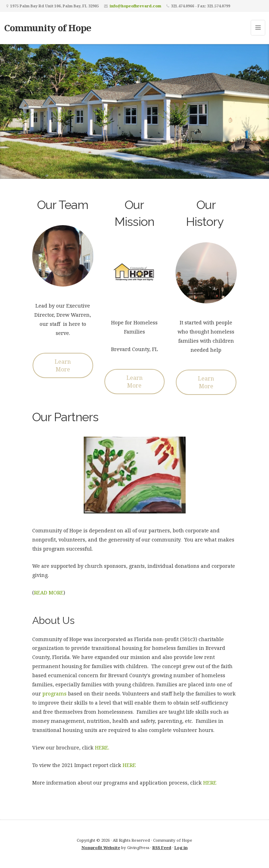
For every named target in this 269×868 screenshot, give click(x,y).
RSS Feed (162, 847)
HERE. (102, 748)
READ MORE (49, 593)
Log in (181, 847)
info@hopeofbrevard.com (135, 6)
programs (54, 694)
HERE (129, 765)
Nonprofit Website (101, 847)
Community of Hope (48, 28)
